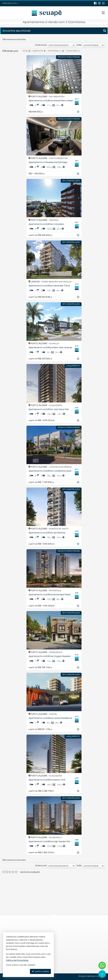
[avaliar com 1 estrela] (4, 872)
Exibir (79, 45)
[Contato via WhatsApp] (102, 965)
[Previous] (30, 74)
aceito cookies (40, 971)
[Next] (78, 74)
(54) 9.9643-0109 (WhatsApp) (49, 925)
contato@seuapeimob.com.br (50, 931)
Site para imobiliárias (87, 976)
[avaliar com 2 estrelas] (7, 872)
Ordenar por (41, 45)
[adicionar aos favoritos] (80, 112)
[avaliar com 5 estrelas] (16, 872)
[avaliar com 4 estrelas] (13, 872)
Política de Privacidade (17, 960)
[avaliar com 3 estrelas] (10, 872)
